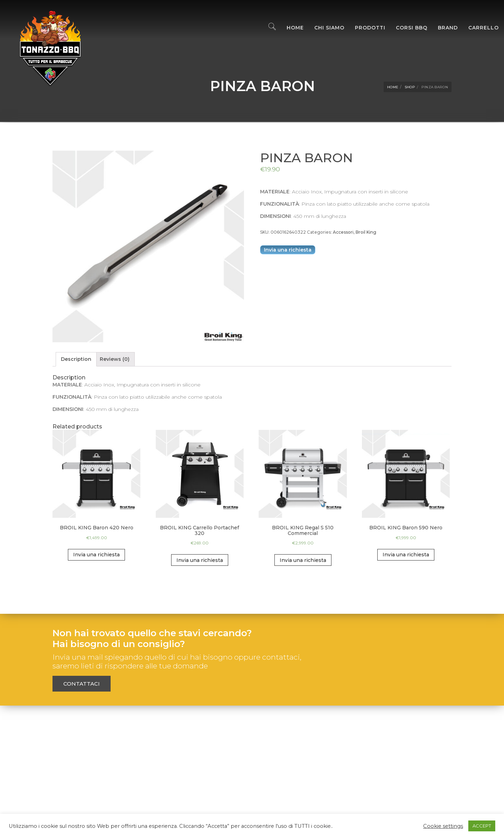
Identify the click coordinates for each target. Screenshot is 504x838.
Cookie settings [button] (443, 826)
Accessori (343, 232)
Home (290, 28)
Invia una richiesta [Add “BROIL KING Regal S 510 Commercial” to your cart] (303, 560)
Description (76, 359)
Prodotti (365, 28)
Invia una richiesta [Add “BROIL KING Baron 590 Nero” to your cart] (406, 555)
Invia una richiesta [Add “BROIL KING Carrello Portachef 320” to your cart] (200, 560)
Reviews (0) (115, 359)
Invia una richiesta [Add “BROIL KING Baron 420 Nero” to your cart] (96, 555)
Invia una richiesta (288, 250)
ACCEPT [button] (482, 826)
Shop (410, 87)
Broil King (366, 232)
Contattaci (82, 684)
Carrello (478, 28)
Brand (443, 28)
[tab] (76, 359)
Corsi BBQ (406, 28)
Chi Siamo (324, 28)
